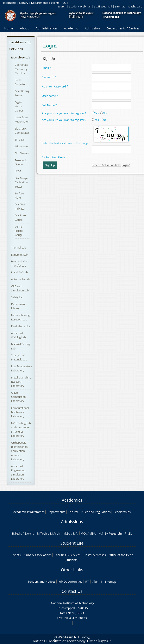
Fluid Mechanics (21, 326)
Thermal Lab (19, 247)
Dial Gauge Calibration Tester (21, 182)
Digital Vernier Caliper (19, 106)
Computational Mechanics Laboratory (20, 412)
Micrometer (22, 146)
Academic (71, 28)
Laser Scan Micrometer (22, 119)
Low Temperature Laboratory (22, 368)
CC (64, 3)
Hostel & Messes (95, 555)
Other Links (72, 570)
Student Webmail (80, 6)
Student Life (72, 543)
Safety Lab (17, 297)
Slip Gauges (22, 153)
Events (55, 3)
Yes (95, 113)
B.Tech (17, 533)
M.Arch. (55, 533)
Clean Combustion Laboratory (18, 397)
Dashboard (135, 6)
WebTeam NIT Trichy (74, 637)
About (24, 28)
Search (62, 6)
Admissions (72, 522)
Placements (9, 3)
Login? (126, 165)
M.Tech (42, 533)
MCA (84, 533)
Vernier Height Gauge (19, 231)
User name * (50, 96)
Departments (40, 3)
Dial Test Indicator (20, 206)
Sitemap (120, 6)
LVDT (18, 171)
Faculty (73, 512)
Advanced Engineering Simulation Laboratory (18, 472)
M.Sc (67, 533)
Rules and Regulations (96, 512)
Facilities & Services (68, 555)
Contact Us (72, 591)
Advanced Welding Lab (18, 335)
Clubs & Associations (38, 555)
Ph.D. (128, 533)
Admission (92, 28)
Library (24, 3)
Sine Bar (20, 139)
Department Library (18, 306)
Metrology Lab (21, 57)
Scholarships (122, 512)
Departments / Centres (123, 28)
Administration (46, 28)
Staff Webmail (103, 6)
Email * (46, 68)
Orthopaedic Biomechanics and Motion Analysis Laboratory (19, 451)
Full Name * (49, 105)
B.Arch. (29, 533)
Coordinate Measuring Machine (21, 69)
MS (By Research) (110, 533)
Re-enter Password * (55, 86)
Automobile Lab (21, 279)
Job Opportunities (70, 582)
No (103, 113)
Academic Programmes (29, 512)
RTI (87, 582)
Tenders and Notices (42, 582)
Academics (72, 500)
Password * (49, 77)
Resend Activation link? (106, 165)
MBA (92, 533)
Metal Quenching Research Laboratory (21, 382)
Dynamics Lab (19, 255)
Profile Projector (20, 82)
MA (75, 533)
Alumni (97, 582)
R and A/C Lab (19, 272)
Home (9, 28)
